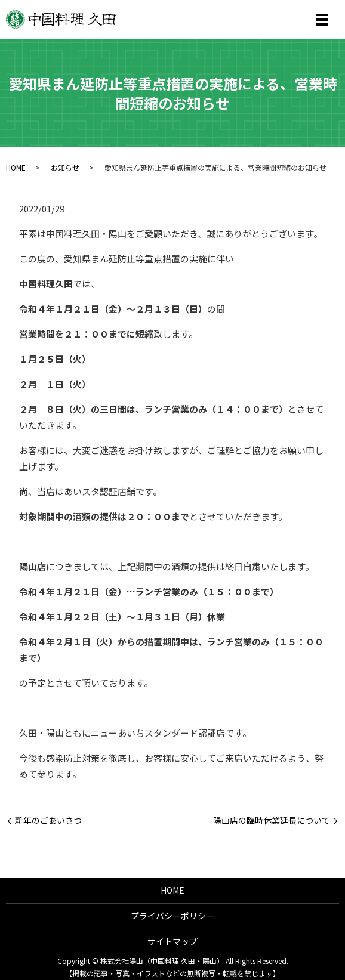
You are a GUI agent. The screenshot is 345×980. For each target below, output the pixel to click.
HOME (16, 167)
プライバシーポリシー (172, 916)
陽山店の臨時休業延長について (272, 820)
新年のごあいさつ (48, 820)
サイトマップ (172, 941)
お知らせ (65, 167)
